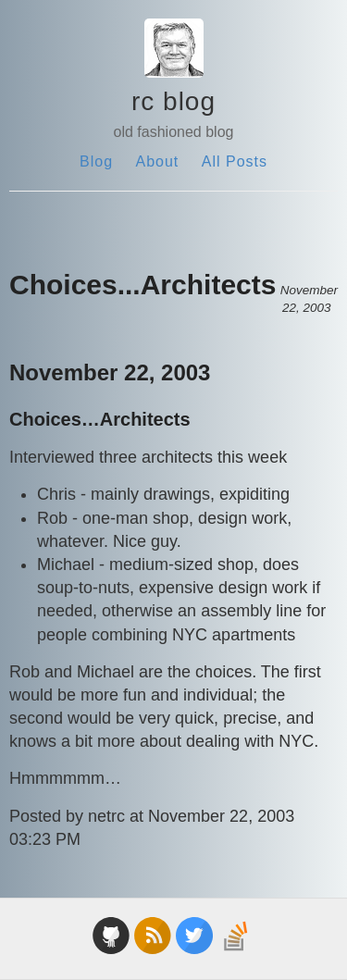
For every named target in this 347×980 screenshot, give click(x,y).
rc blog (173, 101)
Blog (96, 161)
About (157, 161)
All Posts (235, 161)
